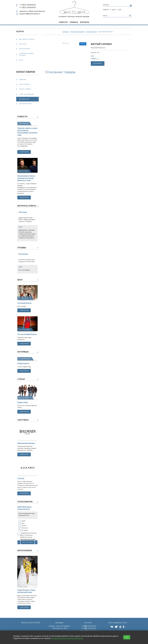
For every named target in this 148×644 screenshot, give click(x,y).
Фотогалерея (24, 49)
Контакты (85, 22)
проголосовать (27, 542)
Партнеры (23, 420)
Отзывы (22, 248)
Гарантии (23, 44)
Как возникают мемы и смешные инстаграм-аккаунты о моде (26, 178)
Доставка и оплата (27, 39)
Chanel (24, 526)
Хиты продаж (24, 84)
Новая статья (23, 402)
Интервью (23, 352)
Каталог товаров (26, 72)
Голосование (25, 502)
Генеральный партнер (26, 443)
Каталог (66, 32)
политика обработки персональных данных (67, 638)
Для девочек (92, 32)
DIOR (23, 521)
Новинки (23, 80)
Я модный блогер (24, 303)
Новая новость (23, 363)
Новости (63, 22)
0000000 (28, 5)
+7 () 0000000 (89, 626)
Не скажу (25, 530)
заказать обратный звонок (32, 11)
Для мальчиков (25, 104)
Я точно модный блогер (27, 334)
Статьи (21, 379)
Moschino (25, 528)
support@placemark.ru (30, 14)
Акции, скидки (25, 89)
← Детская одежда (26, 94)
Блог (21, 60)
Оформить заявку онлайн (26, 55)
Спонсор (21, 478)
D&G (23, 523)
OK (127, 637)
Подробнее (24, 152)
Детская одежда (78, 32)
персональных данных (28, 539)
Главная (74, 22)
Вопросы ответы (27, 206)
